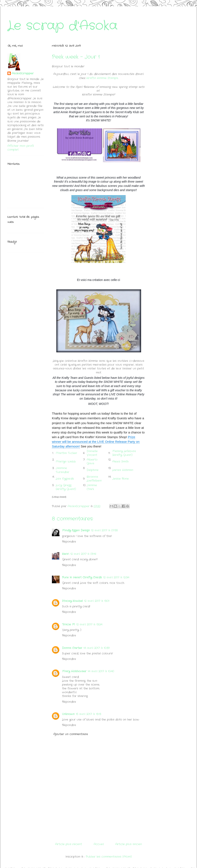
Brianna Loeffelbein (95, 479)
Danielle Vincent (92, 453)
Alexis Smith (120, 462)
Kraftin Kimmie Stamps (102, 78)
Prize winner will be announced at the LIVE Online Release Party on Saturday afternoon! (96, 442)
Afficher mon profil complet (21, 148)
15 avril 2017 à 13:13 (88, 714)
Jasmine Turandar (62, 470)
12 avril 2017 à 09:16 (83, 554)
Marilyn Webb (66, 462)
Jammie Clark (92, 487)
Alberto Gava (92, 462)
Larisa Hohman (123, 470)
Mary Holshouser (74, 671)
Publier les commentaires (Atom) (109, 857)
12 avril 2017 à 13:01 (97, 601)
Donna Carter (72, 648)
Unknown (68, 714)
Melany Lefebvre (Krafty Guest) (124, 453)
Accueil (99, 844)
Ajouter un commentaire (71, 734)
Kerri (66, 554)
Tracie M (69, 624)
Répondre (69, 542)
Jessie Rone (121, 479)
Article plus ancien (129, 844)
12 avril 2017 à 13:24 (89, 624)
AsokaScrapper (23, 74)
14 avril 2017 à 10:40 (101, 671)
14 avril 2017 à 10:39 (96, 648)
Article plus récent (69, 844)
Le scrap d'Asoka (62, 26)
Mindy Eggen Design (76, 530)
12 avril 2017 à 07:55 (104, 530)
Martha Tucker (66, 453)
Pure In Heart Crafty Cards (82, 577)
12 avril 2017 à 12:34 (116, 577)
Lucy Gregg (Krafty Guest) (66, 487)
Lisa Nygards (65, 479)
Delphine (93, 470)
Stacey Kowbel (72, 601)
